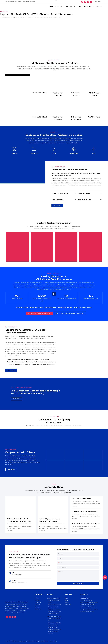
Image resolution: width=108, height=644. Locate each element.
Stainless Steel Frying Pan (58, 94)
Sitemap (46, 641)
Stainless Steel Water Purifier (76, 118)
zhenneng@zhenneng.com (91, 603)
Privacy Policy (53, 641)
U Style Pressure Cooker (94, 94)
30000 (42, 296)
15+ (66, 296)
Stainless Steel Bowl (40, 117)
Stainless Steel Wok (40, 93)
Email (14, 580)
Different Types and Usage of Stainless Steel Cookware (50, 520)
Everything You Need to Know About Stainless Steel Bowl (85, 512)
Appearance (74, 153)
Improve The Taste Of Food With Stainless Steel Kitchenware (37, 14)
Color (54, 153)
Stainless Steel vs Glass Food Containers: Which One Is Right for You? (19, 520)
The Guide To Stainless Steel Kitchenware (82, 499)
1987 (17, 296)
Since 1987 (4, 11)
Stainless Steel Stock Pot (76, 94)
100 (91, 296)
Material (14, 153)
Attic (94, 153)
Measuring (34, 153)
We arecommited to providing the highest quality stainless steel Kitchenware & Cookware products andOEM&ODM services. (30, 17)
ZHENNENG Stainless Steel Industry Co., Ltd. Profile (86, 524)
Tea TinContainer (94, 117)
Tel (13, 573)
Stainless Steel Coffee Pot (58, 118)
